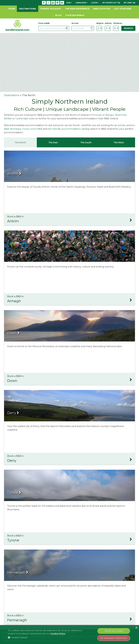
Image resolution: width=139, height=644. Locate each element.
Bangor (110, 115)
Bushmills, (121, 115)
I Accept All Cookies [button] (114, 631)
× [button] (136, 628)
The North (20, 142)
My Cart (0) (129, 3)
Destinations (28, 9)
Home (12, 9)
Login (95, 3)
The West (119, 142)
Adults (108, 23)
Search (128, 28)
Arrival (75, 23)
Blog (58, 15)
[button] (48, 637)
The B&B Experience (77, 9)
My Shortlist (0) (111, 3)
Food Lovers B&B (32, 129)
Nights (99, 23)
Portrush (97, 115)
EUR (69, 3)
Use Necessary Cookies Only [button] (114, 638)
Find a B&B (44, 23)
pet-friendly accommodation (64, 129)
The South (86, 142)
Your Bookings (75, 15)
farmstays (16, 129)
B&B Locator (102, 9)
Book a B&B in (69, 220)
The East (53, 142)
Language (82, 3)
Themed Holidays (50, 9)
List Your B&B (123, 9)
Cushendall (22, 119)
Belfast (8, 119)
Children (116, 23)
